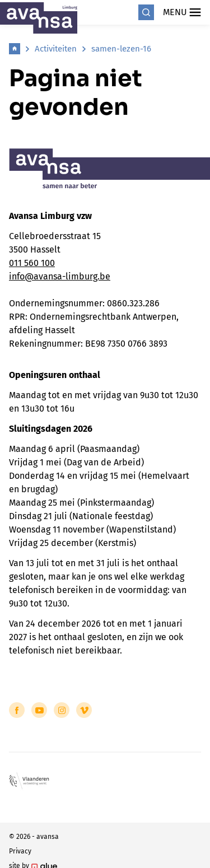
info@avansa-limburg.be (60, 276)
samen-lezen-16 (121, 49)
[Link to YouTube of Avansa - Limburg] (39, 710)
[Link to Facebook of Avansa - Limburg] (17, 710)
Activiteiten (56, 49)
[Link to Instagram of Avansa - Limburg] (62, 710)
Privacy (20, 851)
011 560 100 (32, 263)
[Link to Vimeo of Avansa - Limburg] (84, 710)
